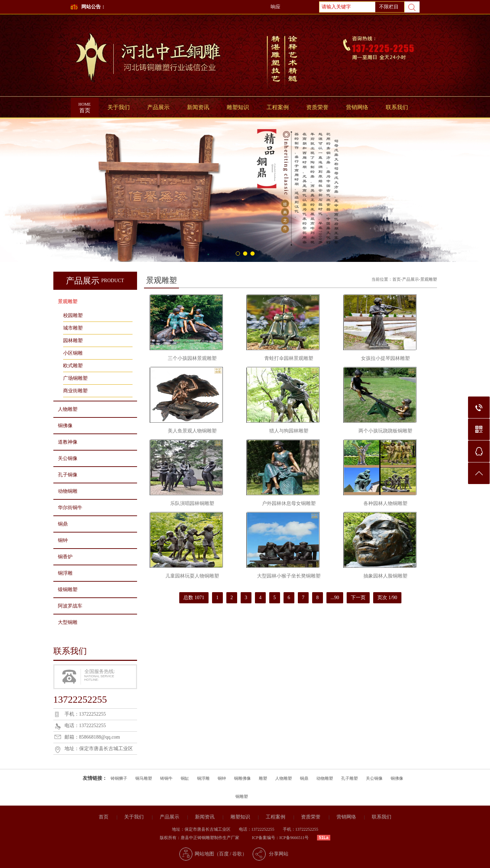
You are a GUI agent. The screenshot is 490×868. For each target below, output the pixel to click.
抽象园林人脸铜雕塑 (385, 576)
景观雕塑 (68, 301)
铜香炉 (65, 557)
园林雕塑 (73, 341)
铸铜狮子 (119, 778)
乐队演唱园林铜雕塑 (192, 503)
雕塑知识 (238, 107)
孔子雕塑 (349, 778)
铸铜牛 (166, 778)
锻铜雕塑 (68, 590)
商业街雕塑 (75, 391)
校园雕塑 (73, 315)
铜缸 (185, 778)
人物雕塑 (68, 409)
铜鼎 (63, 524)
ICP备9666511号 (294, 838)
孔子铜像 (68, 475)
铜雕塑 (242, 797)
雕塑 (263, 778)
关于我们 (119, 107)
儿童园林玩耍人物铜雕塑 (192, 576)
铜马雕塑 (144, 778)
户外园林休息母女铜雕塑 (289, 503)
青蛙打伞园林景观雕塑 (289, 358)
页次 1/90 (387, 598)
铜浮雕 (65, 573)
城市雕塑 (73, 328)
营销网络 (357, 107)
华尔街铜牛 (70, 508)
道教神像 (68, 442)
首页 (85, 105)
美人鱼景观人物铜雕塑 (192, 431)
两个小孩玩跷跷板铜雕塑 (385, 431)
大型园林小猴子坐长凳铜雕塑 (289, 576)
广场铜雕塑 (75, 378)
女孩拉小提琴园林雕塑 (385, 358)
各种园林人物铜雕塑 (385, 503)
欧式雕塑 (73, 366)
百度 (224, 854)
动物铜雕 (68, 491)
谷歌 (237, 854)
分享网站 (279, 854)
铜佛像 (65, 426)
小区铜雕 (73, 353)
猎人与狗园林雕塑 (289, 431)
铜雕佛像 (242, 778)
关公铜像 (68, 458)
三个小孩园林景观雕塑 (192, 358)
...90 (335, 598)
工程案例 (278, 107)
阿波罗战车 (70, 606)
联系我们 (397, 107)
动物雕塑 (325, 778)
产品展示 (158, 107)
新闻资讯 (198, 107)
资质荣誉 (317, 107)
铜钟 (63, 540)
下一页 (358, 598)
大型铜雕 (68, 622)
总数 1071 (194, 598)
